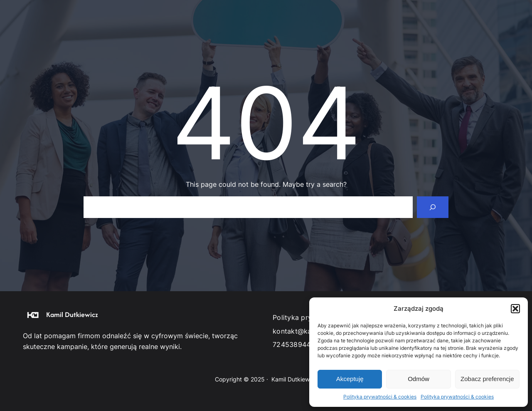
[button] (515, 309)
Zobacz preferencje (487, 379)
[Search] (433, 207)
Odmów (419, 379)
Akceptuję (350, 379)
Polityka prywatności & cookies (380, 397)
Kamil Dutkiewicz (72, 314)
